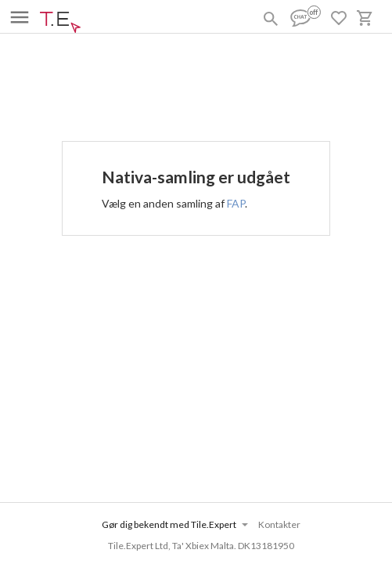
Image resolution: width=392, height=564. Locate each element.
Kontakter (279, 524)
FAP (236, 203)
